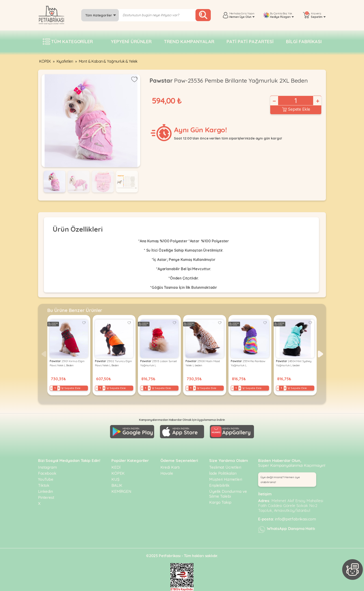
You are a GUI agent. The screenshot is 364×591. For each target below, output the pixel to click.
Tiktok (44, 485)
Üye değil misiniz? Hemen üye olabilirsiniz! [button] (280, 480)
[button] (320, 354)
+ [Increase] (317, 101)
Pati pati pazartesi (250, 41)
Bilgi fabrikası (304, 41)
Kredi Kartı (170, 467)
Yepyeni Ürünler (131, 41)
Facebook (47, 473)
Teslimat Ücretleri (225, 467)
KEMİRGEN (121, 491)
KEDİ (116, 467)
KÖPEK (45, 61)
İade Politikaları (223, 473)
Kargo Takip (220, 502)
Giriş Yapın (248, 13)
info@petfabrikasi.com (296, 519)
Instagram (47, 467)
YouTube (46, 479)
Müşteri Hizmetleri (226, 479)
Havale (167, 473)
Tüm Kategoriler (101, 15)
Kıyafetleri (65, 61)
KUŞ (115, 479)
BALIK (117, 485)
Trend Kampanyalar (189, 41)
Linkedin (45, 491)
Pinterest (46, 497)
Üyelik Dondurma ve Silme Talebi (228, 494)
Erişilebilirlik (219, 485)
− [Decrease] (274, 101)
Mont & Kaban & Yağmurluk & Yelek (108, 61)
